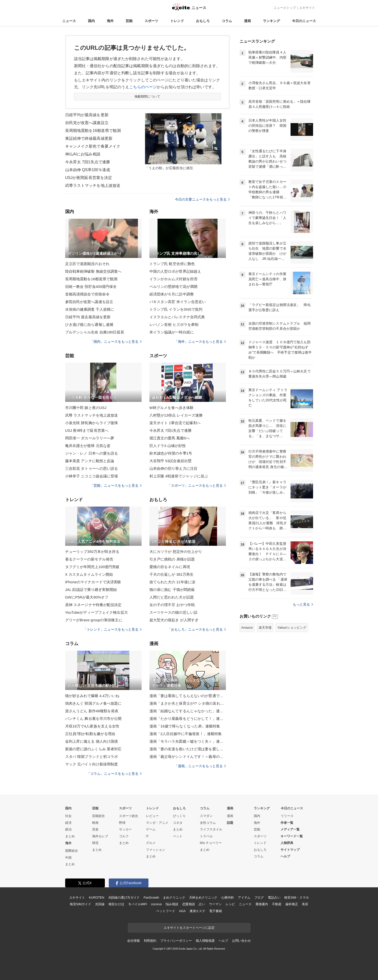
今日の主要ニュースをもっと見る (202, 199)
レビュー (152, 816)
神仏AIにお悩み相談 (83, 154)
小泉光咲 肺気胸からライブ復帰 (92, 423)
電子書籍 (215, 911)
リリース (287, 816)
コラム (227, 21)
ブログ (259, 897)
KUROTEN (97, 897)
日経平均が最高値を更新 (87, 115)
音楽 (95, 829)
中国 (68, 858)
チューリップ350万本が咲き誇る (92, 552)
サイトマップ (290, 850)
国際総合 (72, 851)
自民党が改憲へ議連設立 (87, 123)
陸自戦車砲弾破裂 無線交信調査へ (93, 271)
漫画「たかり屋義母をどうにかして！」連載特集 (188, 719)
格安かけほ (116, 904)
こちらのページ (143, 87)
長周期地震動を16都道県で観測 (93, 131)
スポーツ (151, 21)
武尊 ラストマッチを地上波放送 (92, 415)
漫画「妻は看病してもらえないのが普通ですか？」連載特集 (188, 696)
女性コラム (208, 823)
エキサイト (307, 8)
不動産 (277, 904)
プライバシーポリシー (176, 941)
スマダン (206, 816)
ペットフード (165, 911)
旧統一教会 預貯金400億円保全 (91, 286)
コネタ (178, 823)
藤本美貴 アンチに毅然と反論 (90, 461)
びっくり (179, 816)
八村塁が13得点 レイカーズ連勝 (176, 415)
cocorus (156, 904)
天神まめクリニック (203, 897)
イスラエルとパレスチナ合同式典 (177, 317)
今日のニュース (304, 21)
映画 (95, 823)
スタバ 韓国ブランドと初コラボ (92, 757)
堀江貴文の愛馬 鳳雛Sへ (170, 438)
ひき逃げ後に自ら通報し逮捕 (89, 325)
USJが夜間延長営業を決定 (89, 178)
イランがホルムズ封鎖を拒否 (174, 279)
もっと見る (303, 604)
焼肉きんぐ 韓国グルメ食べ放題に (93, 703)
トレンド (177, 21)
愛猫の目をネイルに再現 (170, 567)
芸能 (129, 21)
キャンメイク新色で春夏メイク (93, 146)
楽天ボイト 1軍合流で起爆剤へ (175, 423)
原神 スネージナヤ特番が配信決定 (93, 605)
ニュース (69, 21)
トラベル (206, 836)
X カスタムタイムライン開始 (89, 574)
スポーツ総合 (129, 816)
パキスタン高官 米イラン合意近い (178, 302)
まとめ (70, 836)
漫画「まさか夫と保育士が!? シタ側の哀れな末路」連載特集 (188, 703)
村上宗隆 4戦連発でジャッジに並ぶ (179, 476)
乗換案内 (262, 904)
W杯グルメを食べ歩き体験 (172, 408)
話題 (230, 823)
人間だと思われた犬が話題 (172, 597)
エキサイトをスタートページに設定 (189, 928)
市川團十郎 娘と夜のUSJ (86, 408)
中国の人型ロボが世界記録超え (175, 271)
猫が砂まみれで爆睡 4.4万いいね (92, 696)
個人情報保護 (205, 941)
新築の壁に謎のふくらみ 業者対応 (93, 749)
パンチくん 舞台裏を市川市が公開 (93, 719)
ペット (178, 836)
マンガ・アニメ (157, 823)
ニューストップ (285, 8)
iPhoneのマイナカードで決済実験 (93, 582)
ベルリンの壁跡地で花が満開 (174, 286)
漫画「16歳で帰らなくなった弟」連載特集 (185, 726)
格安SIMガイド (80, 904)
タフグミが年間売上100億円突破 (92, 567)
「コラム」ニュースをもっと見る (114, 774)
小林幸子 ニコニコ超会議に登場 (92, 476)
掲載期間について (147, 96)
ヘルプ (285, 856)
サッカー (125, 829)
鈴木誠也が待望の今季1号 (171, 453)
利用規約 (150, 941)
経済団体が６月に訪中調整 (172, 294)
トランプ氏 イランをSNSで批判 (176, 309)
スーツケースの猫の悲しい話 (174, 612)
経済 (68, 823)
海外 (110, 21)
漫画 (247, 21)
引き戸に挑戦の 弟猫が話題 (172, 559)
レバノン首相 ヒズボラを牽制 (174, 325)
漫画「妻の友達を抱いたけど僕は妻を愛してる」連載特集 (188, 749)
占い (202, 904)
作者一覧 (287, 823)
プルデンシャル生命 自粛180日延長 (95, 332)
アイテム (244, 897)
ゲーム (151, 829)
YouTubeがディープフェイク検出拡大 (97, 612)
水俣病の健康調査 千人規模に (90, 309)
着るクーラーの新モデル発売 (89, 559)
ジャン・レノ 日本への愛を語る (92, 453)
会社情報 (133, 941)
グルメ (151, 843)
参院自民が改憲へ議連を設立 (89, 302)
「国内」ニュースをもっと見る (116, 342)
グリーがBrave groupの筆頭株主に (94, 620)
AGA (182, 911)
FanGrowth (151, 897)
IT (147, 836)
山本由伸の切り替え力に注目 (174, 468)
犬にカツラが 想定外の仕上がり (176, 552)
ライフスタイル (211, 829)
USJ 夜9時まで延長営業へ (87, 430)
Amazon (247, 628)
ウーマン (215, 904)
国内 (91, 21)
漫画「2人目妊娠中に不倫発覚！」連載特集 (186, 734)
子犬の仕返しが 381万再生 (172, 574)
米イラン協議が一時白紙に (172, 332)
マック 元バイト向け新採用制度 (92, 764)
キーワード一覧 (292, 836)
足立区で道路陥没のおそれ (87, 264)
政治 (68, 829)
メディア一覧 (290, 829)
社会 (68, 816)
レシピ (230, 904)
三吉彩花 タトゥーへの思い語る (92, 468)
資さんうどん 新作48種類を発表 (92, 711)
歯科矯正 (292, 904)
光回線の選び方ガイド (124, 897)
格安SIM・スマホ (296, 897)
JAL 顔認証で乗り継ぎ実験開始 (91, 590)
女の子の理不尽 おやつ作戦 (172, 605)
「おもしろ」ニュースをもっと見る (197, 629)
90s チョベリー (211, 843)
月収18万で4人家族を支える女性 (92, 726)
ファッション (156, 850)
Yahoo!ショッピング (292, 628)
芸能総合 (98, 816)
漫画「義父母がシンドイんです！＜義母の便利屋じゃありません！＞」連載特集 (188, 757)
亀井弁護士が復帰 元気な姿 (88, 446)
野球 (122, 823)
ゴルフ (124, 836)
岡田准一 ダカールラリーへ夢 (90, 438)
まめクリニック (174, 897)
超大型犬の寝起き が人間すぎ (174, 620)
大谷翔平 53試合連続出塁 (171, 461)
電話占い (274, 897)
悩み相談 (172, 904)
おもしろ (203, 21)
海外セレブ (100, 836)
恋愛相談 (189, 904)
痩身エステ (197, 911)
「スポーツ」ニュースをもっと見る (197, 485)
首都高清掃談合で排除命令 (87, 294)
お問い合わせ (241, 941)
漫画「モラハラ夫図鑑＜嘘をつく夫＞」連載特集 (188, 741)
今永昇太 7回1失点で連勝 (88, 162)
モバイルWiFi (138, 904)
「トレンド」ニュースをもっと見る (112, 629)
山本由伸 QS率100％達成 (88, 170)
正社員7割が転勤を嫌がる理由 (90, 734)
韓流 (95, 843)
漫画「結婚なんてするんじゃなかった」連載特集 (188, 711)
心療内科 (227, 897)
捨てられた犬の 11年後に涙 (172, 582)
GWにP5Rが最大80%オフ (87, 597)
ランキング (271, 21)
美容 (305, 904)
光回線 (100, 904)
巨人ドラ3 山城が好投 (168, 446)
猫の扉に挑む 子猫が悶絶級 (172, 590)
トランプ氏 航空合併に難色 (172, 264)
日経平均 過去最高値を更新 (88, 317)
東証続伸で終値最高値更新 (89, 138)
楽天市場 (265, 628)
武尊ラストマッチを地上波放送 (93, 185)
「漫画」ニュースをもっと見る (200, 766)
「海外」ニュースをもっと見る (200, 342)
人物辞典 (287, 843)
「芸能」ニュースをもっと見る (116, 485)
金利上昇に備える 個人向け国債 (92, 741)
